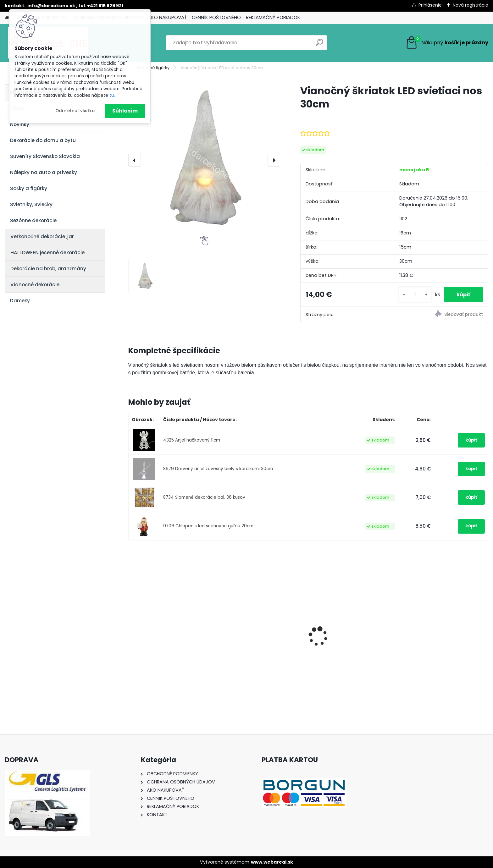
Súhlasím (125, 111)
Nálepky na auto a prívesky (44, 172)
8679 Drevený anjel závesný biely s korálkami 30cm (218, 469)
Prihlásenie (430, 5)
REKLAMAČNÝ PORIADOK (273, 17)
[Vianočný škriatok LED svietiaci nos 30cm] (204, 160)
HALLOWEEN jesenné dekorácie (47, 253)
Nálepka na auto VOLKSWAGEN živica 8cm (171, 641)
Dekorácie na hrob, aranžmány (48, 269)
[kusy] (415, 295)
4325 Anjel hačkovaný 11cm (192, 440)
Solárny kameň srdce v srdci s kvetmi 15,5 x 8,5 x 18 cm (352, 641)
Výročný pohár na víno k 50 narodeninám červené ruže (440, 641)
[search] (320, 45)
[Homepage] (7, 18)
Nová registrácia (471, 5)
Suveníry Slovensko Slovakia (45, 156)
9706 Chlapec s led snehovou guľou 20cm (208, 526)
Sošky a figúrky (29, 188)
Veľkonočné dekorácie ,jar (42, 236)
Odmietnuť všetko (75, 111)
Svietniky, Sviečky (31, 204)
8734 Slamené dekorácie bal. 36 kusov (204, 497)
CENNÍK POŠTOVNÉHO (216, 17)
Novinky (20, 124)
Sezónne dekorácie (33, 220)
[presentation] (135, 160)
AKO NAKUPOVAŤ (167, 17)
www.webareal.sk (272, 862)
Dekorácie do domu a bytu (43, 140)
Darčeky (20, 301)
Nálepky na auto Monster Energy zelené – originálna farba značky (256, 626)
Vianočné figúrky (152, 68)
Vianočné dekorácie (35, 285)
